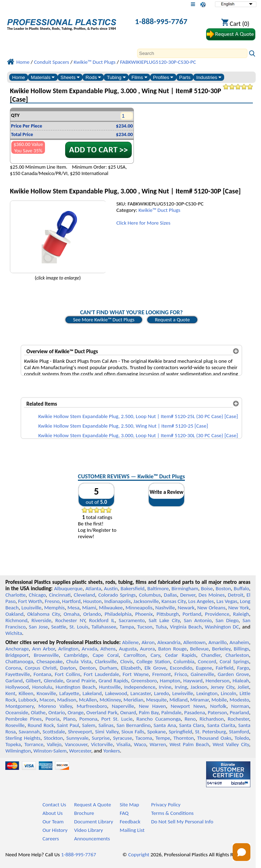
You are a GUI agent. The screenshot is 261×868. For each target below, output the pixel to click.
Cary (155, 655)
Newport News (188, 706)
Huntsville (110, 687)
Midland (179, 700)
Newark (186, 608)
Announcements (92, 839)
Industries (209, 77)
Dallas (171, 595)
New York (239, 608)
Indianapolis (117, 601)
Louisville (31, 608)
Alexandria (169, 642)
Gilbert (33, 681)
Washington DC (222, 627)
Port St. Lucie (117, 719)
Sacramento (132, 620)
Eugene (204, 668)
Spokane (157, 732)
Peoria (53, 719)
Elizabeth (131, 668)
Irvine (165, 687)
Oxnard (128, 712)
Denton (88, 668)
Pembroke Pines (23, 719)
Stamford (239, 732)
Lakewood (116, 693)
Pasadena (195, 712)
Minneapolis (139, 608)
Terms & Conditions (172, 813)
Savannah (29, 732)
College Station (153, 661)
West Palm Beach (189, 744)
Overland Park (102, 712)
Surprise (101, 738)
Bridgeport (17, 655)
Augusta (128, 649)
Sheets (70, 77)
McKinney (110, 700)
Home (18, 77)
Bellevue (200, 649)
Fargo (243, 668)
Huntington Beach (76, 687)
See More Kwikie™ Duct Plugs (104, 320)
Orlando (92, 614)
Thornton (184, 738)
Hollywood (17, 687)
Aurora (147, 649)
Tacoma (144, 738)
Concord (207, 661)
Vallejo (54, 744)
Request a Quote (172, 320)
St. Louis (79, 627)
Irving (181, 687)
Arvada (89, 649)
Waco (140, 744)
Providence (217, 614)
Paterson (217, 712)
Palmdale (171, 712)
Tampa (127, 627)
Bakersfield (133, 588)
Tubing (116, 77)
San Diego (227, 620)
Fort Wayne (136, 674)
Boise (207, 588)
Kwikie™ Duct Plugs (159, 210)
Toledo (242, 738)
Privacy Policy (166, 805)
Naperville (123, 706)
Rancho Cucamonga (158, 719)
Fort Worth (30, 601)
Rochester (238, 719)
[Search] (192, 53)
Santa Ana (165, 725)
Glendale (54, 681)
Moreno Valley (55, 706)
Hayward (193, 681)
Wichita (14, 633)
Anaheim (239, 642)
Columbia (184, 661)
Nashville (165, 608)
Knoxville (46, 693)
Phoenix (144, 614)
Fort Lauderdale (101, 674)
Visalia (124, 744)
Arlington (68, 649)
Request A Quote (92, 805)
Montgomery (19, 706)
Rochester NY (70, 620)
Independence (140, 687)
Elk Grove (155, 668)
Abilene (130, 642)
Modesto (239, 700)
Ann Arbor (44, 649)
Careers (51, 839)
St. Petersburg (211, 732)
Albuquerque (68, 588)
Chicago (37, 595)
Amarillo (217, 642)
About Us (53, 813)
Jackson (199, 687)
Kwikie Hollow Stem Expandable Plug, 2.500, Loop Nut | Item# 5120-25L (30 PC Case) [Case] (138, 416)
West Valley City (231, 744)
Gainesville (202, 674)
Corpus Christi (41, 668)
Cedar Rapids (181, 655)
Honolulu (42, 687)
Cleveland (84, 595)
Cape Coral (106, 655)
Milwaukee (111, 608)
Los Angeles (201, 601)
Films (139, 77)
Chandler (211, 655)
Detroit (236, 595)
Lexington (207, 693)
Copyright (139, 855)
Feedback (130, 822)
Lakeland (92, 693)
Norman (240, 706)
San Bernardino (134, 725)
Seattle (59, 627)
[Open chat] (242, 852)
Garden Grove (233, 674)
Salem (89, 725)
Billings (241, 649)
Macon (47, 700)
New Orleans (211, 608)
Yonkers (111, 751)
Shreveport (80, 732)
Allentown (195, 642)
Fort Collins (68, 674)
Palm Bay (149, 712)
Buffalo (241, 588)
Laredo (161, 693)
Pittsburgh (168, 614)
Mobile (219, 700)
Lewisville (183, 693)
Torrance (34, 744)
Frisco (181, 674)
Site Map (129, 805)
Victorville (102, 744)
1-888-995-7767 (161, 21)
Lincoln (228, 693)
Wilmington (18, 751)
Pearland (239, 712)
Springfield (180, 732)
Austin (111, 588)
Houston (92, 601)
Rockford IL (102, 620)
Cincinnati (60, 595)
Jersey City (222, 687)
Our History (55, 830)
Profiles (163, 77)
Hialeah (241, 681)
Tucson (145, 627)
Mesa (74, 608)
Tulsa (161, 627)
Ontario (57, 712)
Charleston (237, 655)
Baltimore (158, 588)
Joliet (243, 687)
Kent (10, 693)
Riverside (41, 620)
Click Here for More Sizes (143, 223)
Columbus (150, 595)
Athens (108, 649)
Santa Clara (192, 725)
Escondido (181, 668)
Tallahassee (104, 627)
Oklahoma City (44, 614)
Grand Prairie (81, 681)
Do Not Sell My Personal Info (182, 822)
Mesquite (156, 700)
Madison (67, 700)
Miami (89, 608)
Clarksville (106, 661)
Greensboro (144, 681)
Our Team (53, 822)
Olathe (38, 712)
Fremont (162, 674)
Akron (148, 642)
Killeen (26, 693)
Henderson (218, 681)
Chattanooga (19, 661)
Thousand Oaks (214, 738)
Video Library (88, 830)
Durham (108, 668)
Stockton (53, 738)
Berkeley (221, 649)
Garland (14, 681)
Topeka (13, 744)
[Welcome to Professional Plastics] (62, 22)
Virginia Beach (186, 627)
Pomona (88, 719)
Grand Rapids (113, 681)
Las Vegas (227, 601)
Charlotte (15, 595)
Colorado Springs (117, 595)
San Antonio (198, 620)
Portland (192, 614)
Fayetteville (18, 674)
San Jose (38, 627)
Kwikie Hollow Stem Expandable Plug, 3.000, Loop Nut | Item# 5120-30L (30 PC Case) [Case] (138, 435)
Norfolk (218, 706)
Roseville (15, 725)
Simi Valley (107, 732)
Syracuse (123, 738)
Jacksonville (146, 601)
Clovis (127, 661)
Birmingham (185, 588)
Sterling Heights (23, 738)
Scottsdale (54, 732)
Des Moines (212, 595)
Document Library (93, 822)
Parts (185, 77)
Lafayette (69, 693)
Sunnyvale (77, 738)
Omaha (72, 614)
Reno (190, 719)
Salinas (106, 725)
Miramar (199, 700)
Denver (188, 595)
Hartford (71, 601)
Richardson (212, 719)
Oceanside (17, 712)
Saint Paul (68, 725)
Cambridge (76, 655)
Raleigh (241, 614)
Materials (43, 77)
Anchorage (17, 649)
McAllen (88, 700)
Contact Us (54, 805)
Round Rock (41, 725)
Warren (158, 744)
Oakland (14, 614)
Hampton (170, 681)
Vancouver (76, 744)
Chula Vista (79, 661)
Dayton (68, 668)
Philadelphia (118, 614)
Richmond (16, 620)
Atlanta (93, 588)
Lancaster (140, 693)
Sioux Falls (133, 732)
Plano (69, 719)
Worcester (80, 751)
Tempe (163, 738)
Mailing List (132, 830)
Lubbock (28, 700)
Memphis (55, 608)
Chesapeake (50, 661)
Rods (93, 77)
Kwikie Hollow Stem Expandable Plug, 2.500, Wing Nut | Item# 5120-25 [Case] (123, 426)
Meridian (134, 700)
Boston (223, 588)
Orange (76, 712)
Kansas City (174, 601)
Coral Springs (234, 661)
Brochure (84, 813)
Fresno (52, 601)
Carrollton (135, 655)
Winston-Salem (50, 751)
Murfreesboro (92, 706)
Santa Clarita (221, 725)
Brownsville (47, 655)
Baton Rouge (172, 649)
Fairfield (225, 668)
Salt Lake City (164, 620)
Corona (13, 668)
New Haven (152, 706)
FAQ (124, 813)
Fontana (42, 674)
